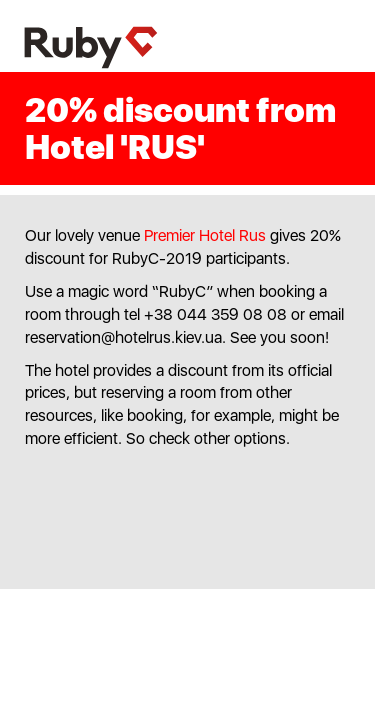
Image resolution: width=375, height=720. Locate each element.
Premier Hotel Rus (205, 235)
